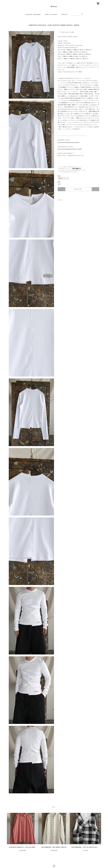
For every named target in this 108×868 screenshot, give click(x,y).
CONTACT (64, 14)
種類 (59, 176)
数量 (59, 182)
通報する (60, 200)
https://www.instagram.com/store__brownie (70, 149)
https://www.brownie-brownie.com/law (69, 142)
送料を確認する (77, 168)
